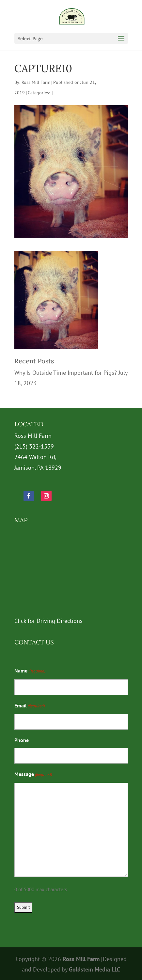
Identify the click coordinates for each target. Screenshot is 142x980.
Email (30, 706)
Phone (22, 740)
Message (33, 775)
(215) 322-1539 (34, 446)
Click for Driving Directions (48, 621)
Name (30, 671)
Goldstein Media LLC (95, 969)
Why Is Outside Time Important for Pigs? (66, 373)
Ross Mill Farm (36, 82)
